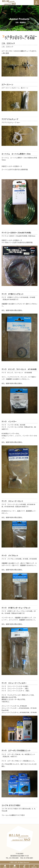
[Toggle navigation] (36, 3)
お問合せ (15, 867)
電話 (24, 867)
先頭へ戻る (34, 867)
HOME (5, 867)
